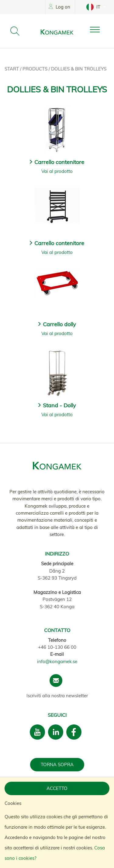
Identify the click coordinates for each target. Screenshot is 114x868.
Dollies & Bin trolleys (79, 69)
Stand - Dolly (59, 405)
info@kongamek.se (57, 661)
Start (12, 69)
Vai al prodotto (57, 171)
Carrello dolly (59, 324)
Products (36, 69)
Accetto (57, 788)
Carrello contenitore (59, 162)
